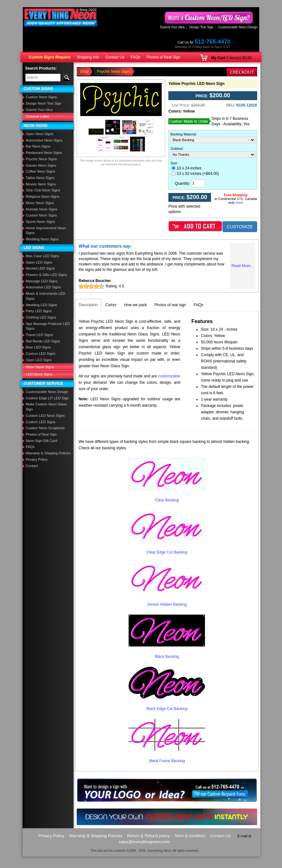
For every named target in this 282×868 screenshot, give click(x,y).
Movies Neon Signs (41, 184)
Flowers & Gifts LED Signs (46, 275)
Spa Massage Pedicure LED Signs (48, 326)
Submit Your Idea (172, 27)
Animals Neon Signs (42, 209)
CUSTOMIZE (240, 227)
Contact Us (115, 57)
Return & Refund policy (148, 836)
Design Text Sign (201, 27)
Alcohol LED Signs (40, 268)
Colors (111, 305)
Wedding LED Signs (41, 305)
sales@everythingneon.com (144, 842)
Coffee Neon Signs (40, 171)
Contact (32, 466)
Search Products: (41, 68)
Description (88, 305)
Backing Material (183, 134)
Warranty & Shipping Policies (48, 453)
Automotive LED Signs (43, 287)
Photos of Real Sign (164, 57)
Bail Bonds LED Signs (43, 341)
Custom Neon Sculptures (45, 428)
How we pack (135, 305)
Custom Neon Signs (41, 97)
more (239, 203)
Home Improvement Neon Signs (46, 231)
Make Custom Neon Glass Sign (46, 407)
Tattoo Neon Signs (40, 178)
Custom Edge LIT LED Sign (47, 398)
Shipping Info (88, 57)
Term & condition (190, 836)
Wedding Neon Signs (42, 239)
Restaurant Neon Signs (44, 153)
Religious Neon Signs (42, 196)
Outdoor (176, 148)
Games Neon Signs (41, 165)
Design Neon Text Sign (44, 103)
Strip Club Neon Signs (43, 190)
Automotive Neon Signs (44, 140)
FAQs (136, 57)
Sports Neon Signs (40, 222)
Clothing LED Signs (41, 317)
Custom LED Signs (41, 354)
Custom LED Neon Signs (45, 416)
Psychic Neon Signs (41, 159)
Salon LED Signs (39, 262)
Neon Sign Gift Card (41, 441)
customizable (169, 376)
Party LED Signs (39, 311)
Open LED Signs (39, 360)
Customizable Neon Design (238, 27)
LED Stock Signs (39, 374)
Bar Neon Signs (38, 146)
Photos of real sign (170, 305)
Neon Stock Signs (40, 367)
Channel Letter (38, 116)
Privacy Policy (37, 459)
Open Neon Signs (40, 134)
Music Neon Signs (40, 203)
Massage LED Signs (42, 281)
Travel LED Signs (39, 335)
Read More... (242, 266)
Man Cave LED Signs (42, 256)
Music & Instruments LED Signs (46, 296)
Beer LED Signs (38, 347)
